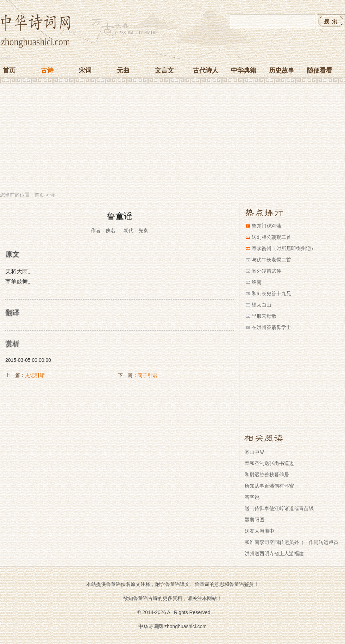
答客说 (252, 497)
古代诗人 (206, 70)
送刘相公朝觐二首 (271, 237)
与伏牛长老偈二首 (271, 260)
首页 (9, 70)
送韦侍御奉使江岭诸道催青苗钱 (279, 508)
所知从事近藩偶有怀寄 (269, 486)
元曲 (123, 70)
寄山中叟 (255, 452)
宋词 (85, 70)
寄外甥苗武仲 (266, 271)
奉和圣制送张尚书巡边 (269, 463)
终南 (257, 282)
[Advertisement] (172, 138)
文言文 (164, 70)
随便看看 (320, 70)
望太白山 (262, 305)
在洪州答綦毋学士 (271, 327)
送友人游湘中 (259, 531)
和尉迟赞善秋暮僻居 (267, 475)
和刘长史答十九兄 (271, 293)
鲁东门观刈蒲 (266, 226)
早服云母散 (264, 316)
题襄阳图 (255, 520)
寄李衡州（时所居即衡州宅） (284, 248)
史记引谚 (35, 375)
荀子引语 (148, 375)
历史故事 (282, 70)
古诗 (47, 70)
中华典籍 (244, 70)
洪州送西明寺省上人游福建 (274, 553)
